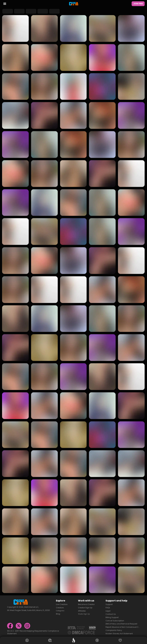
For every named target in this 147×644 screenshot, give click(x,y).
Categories (61, 610)
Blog (58, 613)
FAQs (108, 607)
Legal (108, 610)
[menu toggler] (5, 4)
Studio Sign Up (85, 613)
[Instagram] (27, 625)
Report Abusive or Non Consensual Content (123, 626)
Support (109, 604)
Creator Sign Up (85, 607)
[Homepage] (73, 4)
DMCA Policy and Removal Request (121, 623)
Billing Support (112, 617)
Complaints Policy (114, 630)
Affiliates (82, 610)
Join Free (138, 4)
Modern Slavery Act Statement (119, 633)
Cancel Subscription (115, 620)
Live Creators (62, 604)
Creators (60, 607)
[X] (19, 625)
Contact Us (111, 613)
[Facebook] (10, 625)
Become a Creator (86, 604)
